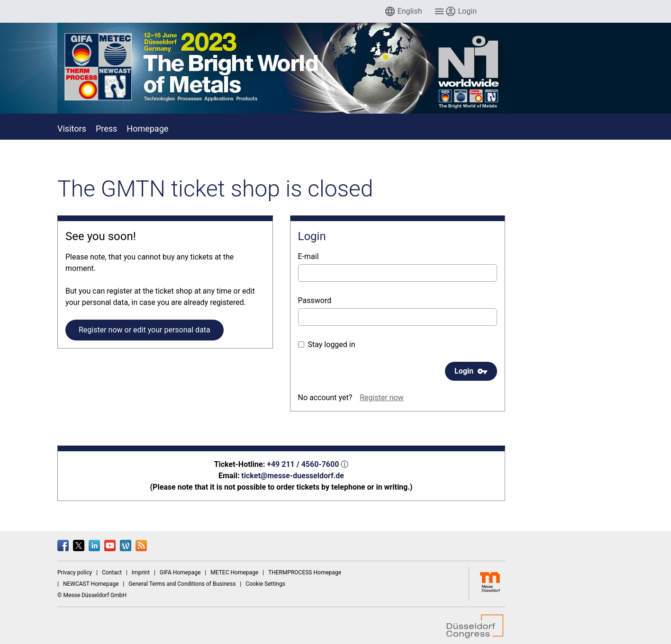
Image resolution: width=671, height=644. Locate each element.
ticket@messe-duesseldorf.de (293, 476)
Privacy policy (75, 572)
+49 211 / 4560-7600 (303, 464)
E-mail (308, 256)
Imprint (141, 572)
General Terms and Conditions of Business (182, 584)
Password (315, 300)
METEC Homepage (234, 572)
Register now (382, 398)
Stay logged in (327, 344)
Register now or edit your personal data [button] (145, 330)
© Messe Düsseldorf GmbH (92, 595)
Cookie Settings (265, 584)
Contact (112, 572)
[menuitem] (403, 11)
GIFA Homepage (180, 572)
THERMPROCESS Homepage (305, 572)
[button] (403, 11)
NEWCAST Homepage (91, 584)
